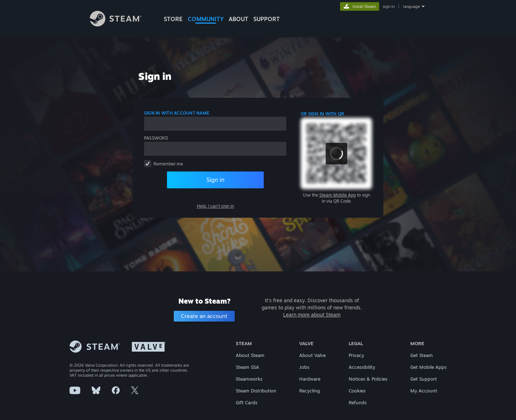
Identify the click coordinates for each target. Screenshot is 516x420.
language (412, 6)
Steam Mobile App (338, 195)
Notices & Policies (368, 379)
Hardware (310, 379)
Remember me (168, 164)
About (238, 19)
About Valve (312, 355)
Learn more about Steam (312, 315)
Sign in (215, 180)
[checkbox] (148, 164)
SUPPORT (267, 19)
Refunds (358, 402)
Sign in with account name (177, 113)
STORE (173, 19)
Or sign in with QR (322, 114)
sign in (389, 6)
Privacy (356, 355)
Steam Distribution (256, 391)
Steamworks (249, 379)
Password (156, 138)
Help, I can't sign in (215, 206)
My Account (424, 391)
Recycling (310, 391)
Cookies (357, 391)
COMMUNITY (206, 19)
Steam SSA (247, 367)
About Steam (250, 355)
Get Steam (422, 355)
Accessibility (362, 367)
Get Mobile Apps (428, 367)
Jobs (304, 367)
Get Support (424, 379)
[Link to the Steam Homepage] (121, 25)
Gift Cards (247, 402)
